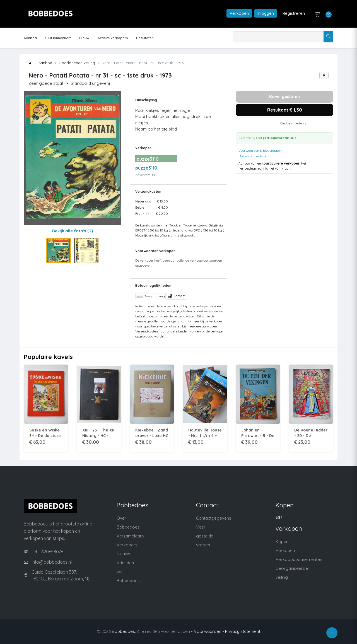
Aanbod (30, 38)
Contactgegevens (214, 518)
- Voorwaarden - (208, 631)
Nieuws (123, 554)
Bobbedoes (123, 631)
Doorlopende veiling (77, 63)
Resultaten (145, 38)
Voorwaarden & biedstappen (260, 150)
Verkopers (127, 545)
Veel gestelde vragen (205, 536)
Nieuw (84, 38)
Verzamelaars (130, 536)
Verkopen (239, 13)
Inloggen (266, 13)
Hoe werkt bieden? (252, 156)
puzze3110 (146, 168)
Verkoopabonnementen (299, 559)
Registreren (294, 13)
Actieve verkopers (113, 38)
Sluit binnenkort (58, 38)
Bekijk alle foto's (73, 231)
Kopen (282, 542)
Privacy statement (243, 631)
